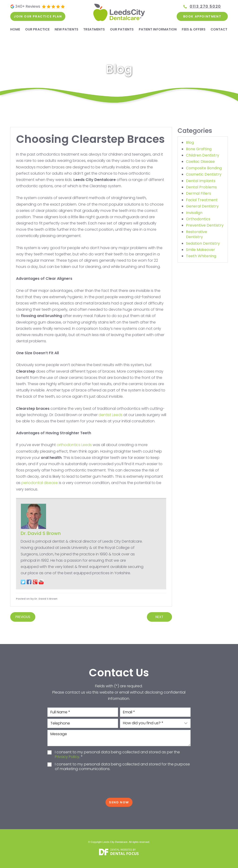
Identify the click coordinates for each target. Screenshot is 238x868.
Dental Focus (125, 854)
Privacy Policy (67, 757)
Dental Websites (121, 850)
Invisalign (194, 213)
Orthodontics (198, 219)
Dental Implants (201, 181)
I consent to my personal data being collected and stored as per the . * (117, 755)
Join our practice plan (38, 16)
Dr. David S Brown (41, 533)
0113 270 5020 (205, 7)
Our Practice (37, 29)
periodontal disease (40, 483)
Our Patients (122, 29)
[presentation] (119, 785)
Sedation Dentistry (203, 243)
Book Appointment (202, 16)
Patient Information (158, 29)
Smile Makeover (200, 250)
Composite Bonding (204, 168)
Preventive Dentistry (205, 225)
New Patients (66, 29)
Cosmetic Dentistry (204, 174)
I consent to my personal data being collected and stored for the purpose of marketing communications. (122, 767)
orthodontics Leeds (74, 445)
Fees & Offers (194, 29)
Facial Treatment (202, 200)
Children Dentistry (203, 155)
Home (15, 29)
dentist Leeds (111, 415)
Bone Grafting (199, 149)
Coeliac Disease (200, 162)
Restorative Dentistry (197, 234)
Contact (219, 29)
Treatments (94, 29)
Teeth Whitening (201, 256)
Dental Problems (201, 187)
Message (119, 738)
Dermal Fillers (198, 193)
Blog (190, 142)
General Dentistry (202, 206)
